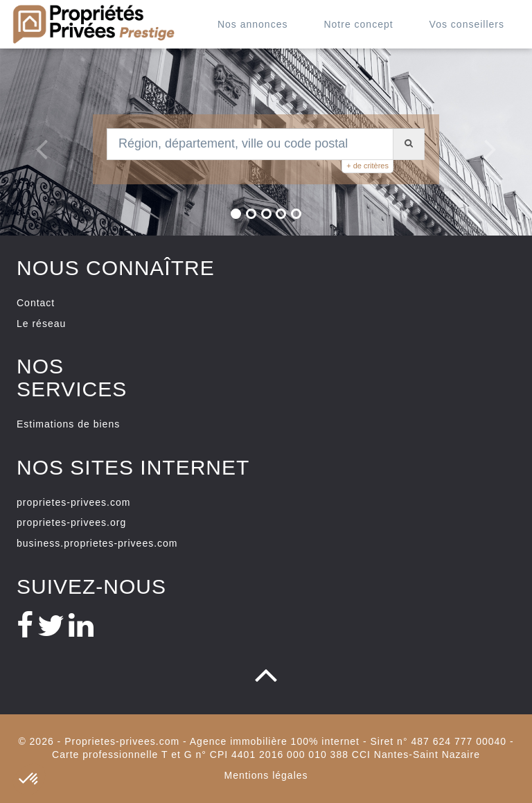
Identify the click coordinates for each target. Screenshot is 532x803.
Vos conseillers (467, 24)
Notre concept (358, 24)
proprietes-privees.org (71, 522)
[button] (35, 142)
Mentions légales (266, 775)
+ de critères (367, 166)
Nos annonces (253, 24)
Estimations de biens (68, 424)
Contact (36, 303)
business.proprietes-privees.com (97, 543)
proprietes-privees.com (73, 502)
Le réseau (41, 324)
